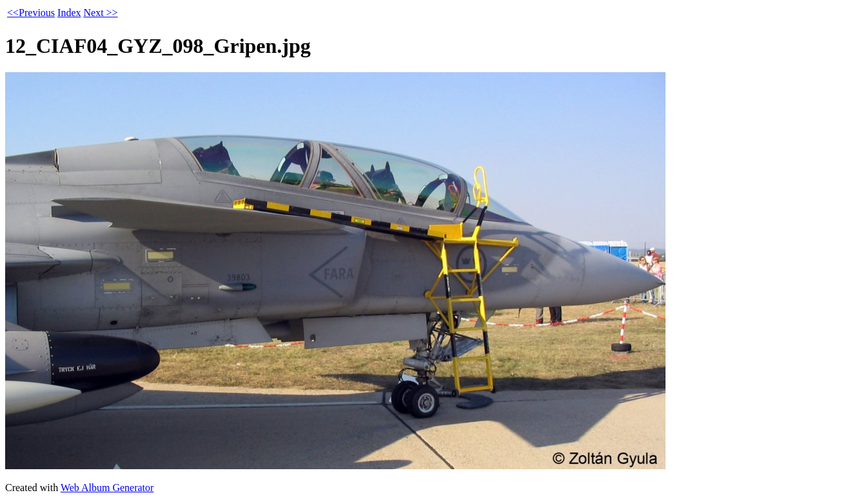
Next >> (100, 13)
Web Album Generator (107, 488)
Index (69, 13)
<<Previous (31, 13)
